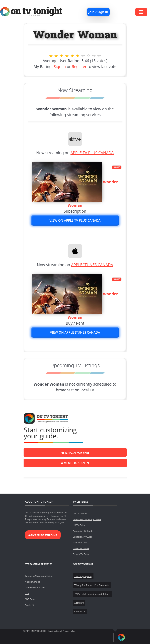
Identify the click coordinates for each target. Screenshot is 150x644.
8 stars (88, 56)
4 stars (67, 56)
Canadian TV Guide (83, 537)
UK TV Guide (79, 525)
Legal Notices (54, 631)
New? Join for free (75, 452)
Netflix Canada (33, 582)
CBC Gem (30, 599)
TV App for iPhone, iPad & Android (92, 585)
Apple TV (29, 605)
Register (79, 66)
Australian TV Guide (83, 531)
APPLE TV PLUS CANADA (92, 153)
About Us (79, 603)
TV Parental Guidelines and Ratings (92, 594)
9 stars (94, 56)
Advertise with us (43, 535)
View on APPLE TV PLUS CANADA (75, 220)
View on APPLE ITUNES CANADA (75, 332)
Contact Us (80, 611)
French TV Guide (81, 554)
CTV (27, 593)
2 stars (56, 56)
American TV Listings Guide (87, 519)
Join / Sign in (98, 12)
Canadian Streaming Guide (39, 576)
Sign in (60, 66)
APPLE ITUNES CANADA (92, 265)
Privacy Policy (69, 631)
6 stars (78, 56)
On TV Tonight (80, 513)
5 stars (72, 56)
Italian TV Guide (81, 548)
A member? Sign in (75, 463)
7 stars (83, 56)
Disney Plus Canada (35, 587)
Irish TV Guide (80, 542)
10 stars (99, 56)
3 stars (62, 56)
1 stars (51, 56)
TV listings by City (83, 576)
